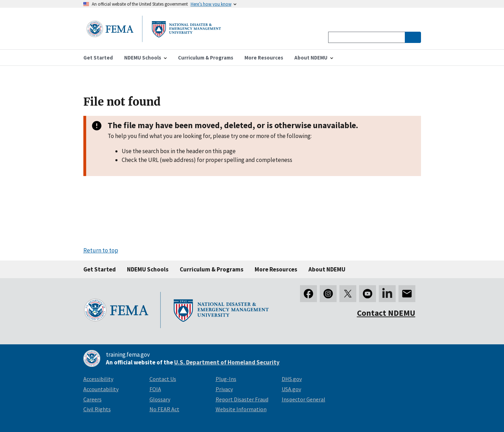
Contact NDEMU (386, 313)
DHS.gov (292, 379)
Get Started (100, 269)
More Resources (276, 269)
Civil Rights (97, 409)
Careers (92, 399)
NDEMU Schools (148, 269)
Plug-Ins (226, 379)
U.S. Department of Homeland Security (227, 362)
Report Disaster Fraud (242, 399)
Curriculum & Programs (212, 269)
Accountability (101, 389)
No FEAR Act (164, 409)
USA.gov (291, 389)
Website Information (241, 409)
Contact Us (163, 379)
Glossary (160, 399)
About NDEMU (327, 269)
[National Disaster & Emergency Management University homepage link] (154, 40)
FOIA (155, 389)
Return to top (101, 250)
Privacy (224, 389)
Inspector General (304, 399)
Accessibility (98, 379)
